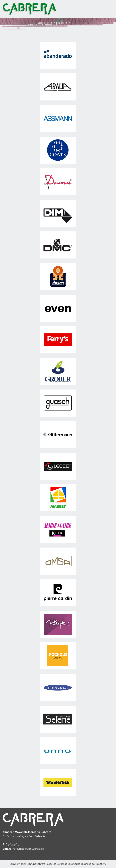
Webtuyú (101, 864)
